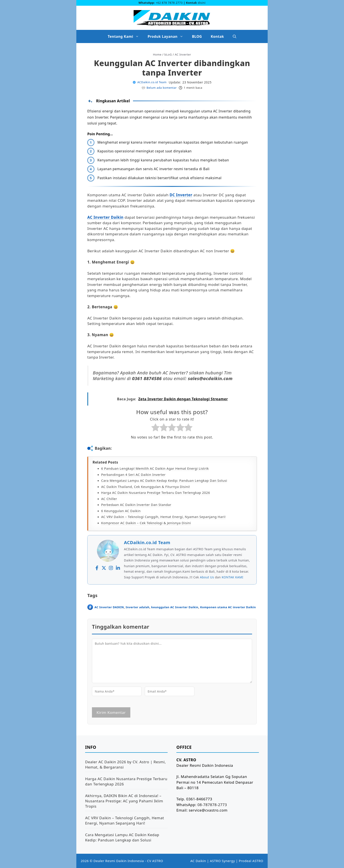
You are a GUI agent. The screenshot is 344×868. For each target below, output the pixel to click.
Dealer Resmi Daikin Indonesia (119, 861)
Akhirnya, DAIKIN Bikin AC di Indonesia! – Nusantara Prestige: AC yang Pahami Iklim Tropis (124, 801)
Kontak (217, 36)
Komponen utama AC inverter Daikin (228, 607)
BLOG (197, 36)
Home (157, 54)
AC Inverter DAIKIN (109, 607)
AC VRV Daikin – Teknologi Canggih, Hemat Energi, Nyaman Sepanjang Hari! (163, 517)
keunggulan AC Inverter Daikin (175, 607)
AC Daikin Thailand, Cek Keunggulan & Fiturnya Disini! (146, 487)
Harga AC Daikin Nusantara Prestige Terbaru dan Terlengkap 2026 (156, 493)
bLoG (168, 54)
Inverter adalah (138, 607)
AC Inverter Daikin (105, 217)
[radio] (156, 428)
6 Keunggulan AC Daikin (121, 511)
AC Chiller (109, 499)
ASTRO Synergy (222, 861)
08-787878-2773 (212, 805)
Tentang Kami (125, 36)
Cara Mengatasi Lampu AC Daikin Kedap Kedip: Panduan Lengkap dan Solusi (164, 480)
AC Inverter (183, 54)
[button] (235, 36)
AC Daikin (198, 861)
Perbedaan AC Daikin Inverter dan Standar (136, 505)
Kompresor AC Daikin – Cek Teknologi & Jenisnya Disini (146, 523)
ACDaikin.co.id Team (152, 82)
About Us (207, 577)
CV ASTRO (155, 861)
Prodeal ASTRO (251, 861)
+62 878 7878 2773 (169, 3)
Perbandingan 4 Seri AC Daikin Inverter (133, 475)
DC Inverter (181, 195)
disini (202, 3)
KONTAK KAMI (232, 577)
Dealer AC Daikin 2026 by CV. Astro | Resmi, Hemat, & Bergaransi (125, 764)
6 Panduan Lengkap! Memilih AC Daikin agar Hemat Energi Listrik (155, 468)
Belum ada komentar (162, 88)
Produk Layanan (168, 36)
